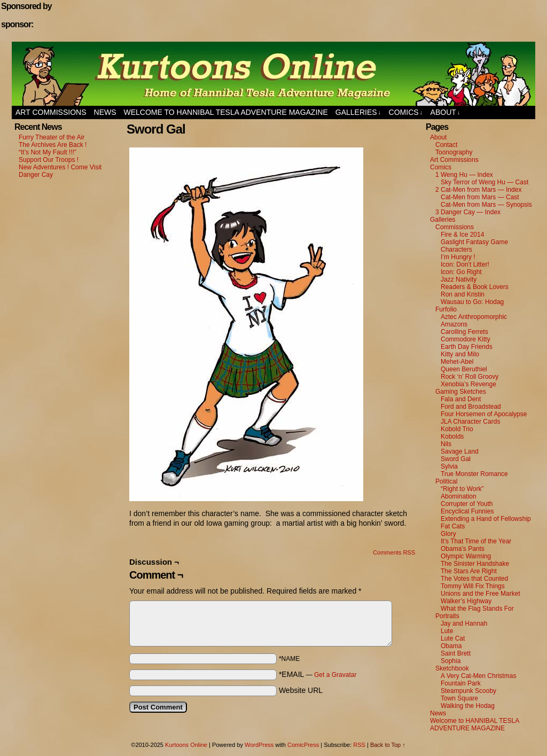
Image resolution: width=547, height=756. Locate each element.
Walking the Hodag (468, 706)
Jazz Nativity (459, 279)
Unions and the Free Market (480, 594)
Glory (448, 534)
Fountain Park (461, 683)
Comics (406, 112)
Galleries (358, 112)
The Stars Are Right (469, 571)
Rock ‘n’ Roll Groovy (470, 377)
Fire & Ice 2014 (462, 235)
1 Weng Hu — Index (464, 175)
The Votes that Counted (474, 579)
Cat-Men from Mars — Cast (480, 197)
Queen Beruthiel (464, 369)
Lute (447, 631)
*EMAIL (318, 674)
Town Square (459, 698)
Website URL (301, 690)
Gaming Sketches (461, 392)
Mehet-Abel (457, 362)
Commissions (455, 227)
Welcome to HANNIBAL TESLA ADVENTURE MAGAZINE (226, 112)
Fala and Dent (461, 399)
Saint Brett (456, 653)
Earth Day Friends (467, 347)
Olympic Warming (466, 556)
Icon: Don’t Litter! (465, 264)
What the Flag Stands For (477, 609)
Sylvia (449, 466)
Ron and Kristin (463, 294)
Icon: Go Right (461, 272)
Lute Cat (453, 638)
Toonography (454, 152)
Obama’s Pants (463, 549)
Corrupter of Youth (467, 504)
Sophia (451, 661)
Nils (446, 444)
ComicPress (303, 745)
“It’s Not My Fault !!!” (48, 152)
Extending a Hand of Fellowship (486, 519)
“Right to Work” (462, 489)
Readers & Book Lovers (475, 287)
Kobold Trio (457, 429)
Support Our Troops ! (49, 160)
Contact (446, 145)
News (105, 112)
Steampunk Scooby (468, 691)
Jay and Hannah (464, 623)
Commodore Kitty (466, 339)
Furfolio (446, 309)
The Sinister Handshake (475, 564)
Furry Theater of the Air (52, 137)
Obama (451, 646)
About (446, 112)
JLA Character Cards (470, 422)
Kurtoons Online (273, 74)
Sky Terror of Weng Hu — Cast (485, 182)
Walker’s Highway (466, 601)
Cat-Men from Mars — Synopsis (486, 205)
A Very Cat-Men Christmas (478, 676)
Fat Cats (453, 526)
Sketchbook (452, 668)
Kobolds (452, 437)
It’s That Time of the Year (476, 541)
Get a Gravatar (335, 675)
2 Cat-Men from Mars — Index (478, 190)
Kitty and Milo (460, 354)
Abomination (459, 496)
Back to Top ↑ (388, 745)
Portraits (447, 616)
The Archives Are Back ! (53, 145)
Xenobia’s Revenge (468, 384)
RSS (359, 745)
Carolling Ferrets (464, 332)
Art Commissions (51, 112)
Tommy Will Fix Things (473, 586)
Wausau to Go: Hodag (472, 302)
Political (446, 481)
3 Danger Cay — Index (468, 212)
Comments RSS (394, 552)
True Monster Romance (474, 474)
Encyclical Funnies (467, 511)
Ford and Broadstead (471, 407)
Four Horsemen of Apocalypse (484, 414)
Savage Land (460, 451)
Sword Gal (456, 459)
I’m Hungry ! (458, 257)
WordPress (259, 745)
